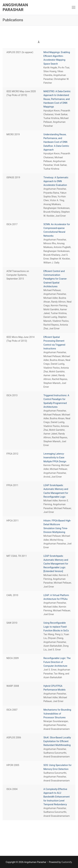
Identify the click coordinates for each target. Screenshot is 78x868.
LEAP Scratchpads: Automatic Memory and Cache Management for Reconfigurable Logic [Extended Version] (56, 564)
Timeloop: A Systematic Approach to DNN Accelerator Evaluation (56, 181)
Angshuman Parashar (15, 7)
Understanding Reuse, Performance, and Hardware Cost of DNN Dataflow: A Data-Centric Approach (56, 142)
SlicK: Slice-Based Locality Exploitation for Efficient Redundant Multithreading (57, 741)
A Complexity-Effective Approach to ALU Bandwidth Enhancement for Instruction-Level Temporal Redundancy (57, 797)
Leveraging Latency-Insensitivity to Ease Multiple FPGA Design (55, 458)
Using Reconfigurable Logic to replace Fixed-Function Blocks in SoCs (56, 627)
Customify (67, 862)
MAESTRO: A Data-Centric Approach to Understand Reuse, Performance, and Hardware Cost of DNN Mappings (57, 99)
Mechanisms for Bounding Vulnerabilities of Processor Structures (57, 714)
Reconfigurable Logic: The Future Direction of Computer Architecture (57, 662)
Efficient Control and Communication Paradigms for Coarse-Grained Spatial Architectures (55, 279)
